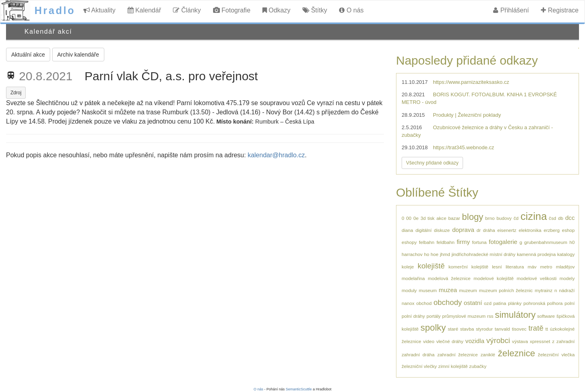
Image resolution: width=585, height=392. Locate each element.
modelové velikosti (537, 278)
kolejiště (431, 266)
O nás (351, 10)
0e (416, 218)
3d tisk (428, 218)
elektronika (530, 230)
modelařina (413, 278)
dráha (489, 230)
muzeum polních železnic (506, 290)
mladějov (565, 267)
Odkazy (276, 10)
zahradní (566, 341)
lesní (497, 267)
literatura (515, 267)
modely (567, 278)
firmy (463, 242)
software (546, 316)
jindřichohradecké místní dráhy (483, 254)
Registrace (560, 10)
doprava (463, 230)
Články (187, 10)
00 (409, 218)
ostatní (473, 303)
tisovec (519, 329)
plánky (515, 303)
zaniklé (488, 354)
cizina (534, 216)
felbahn (427, 242)
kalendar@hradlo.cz (276, 155)
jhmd (445, 254)
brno (490, 218)
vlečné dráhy (450, 341)
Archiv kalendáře (78, 55)
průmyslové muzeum (464, 316)
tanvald (502, 329)
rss (490, 316)
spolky (433, 328)
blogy (472, 217)
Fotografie (232, 10)
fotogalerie (503, 242)
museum (428, 290)
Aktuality (100, 10)
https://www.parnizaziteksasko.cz (471, 82)
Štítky (315, 10)
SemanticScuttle (299, 389)
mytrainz (544, 290)
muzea (448, 290)
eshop (568, 230)
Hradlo (55, 10)
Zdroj (16, 93)
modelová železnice (449, 278)
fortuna (479, 242)
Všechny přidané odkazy (432, 163)
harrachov (412, 254)
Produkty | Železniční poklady (467, 115)
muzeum (468, 290)
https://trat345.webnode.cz (463, 147)
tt (547, 329)
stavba (467, 329)
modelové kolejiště (494, 278)
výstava (520, 341)
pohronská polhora (543, 303)
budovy (504, 218)
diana (407, 230)
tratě (536, 328)
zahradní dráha (418, 354)
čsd (552, 218)
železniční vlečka (557, 354)
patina (500, 303)
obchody (448, 302)
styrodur (484, 329)
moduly (409, 290)
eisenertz (507, 230)
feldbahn (446, 242)
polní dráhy (413, 316)
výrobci (498, 340)
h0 (572, 242)
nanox (408, 303)
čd (516, 218)
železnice (517, 353)
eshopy (409, 242)
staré (453, 329)
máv (532, 267)
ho (427, 254)
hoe (435, 254)
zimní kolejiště (453, 366)
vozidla (475, 341)
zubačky (478, 366)
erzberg (552, 230)
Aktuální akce (28, 55)
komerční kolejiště (468, 267)
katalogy (566, 254)
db (561, 218)
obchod (424, 303)
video (429, 341)
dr (479, 230)
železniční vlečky (419, 366)
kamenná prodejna (536, 254)
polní (570, 303)
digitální (423, 230)
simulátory (515, 315)
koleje (408, 267)
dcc (570, 218)
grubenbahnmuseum (546, 242)
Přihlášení (511, 10)
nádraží (567, 290)
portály (434, 316)
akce (442, 218)
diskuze (442, 230)
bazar (454, 218)
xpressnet (540, 341)
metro (546, 267)
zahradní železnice (458, 354)
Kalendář (144, 10)
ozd (488, 303)
